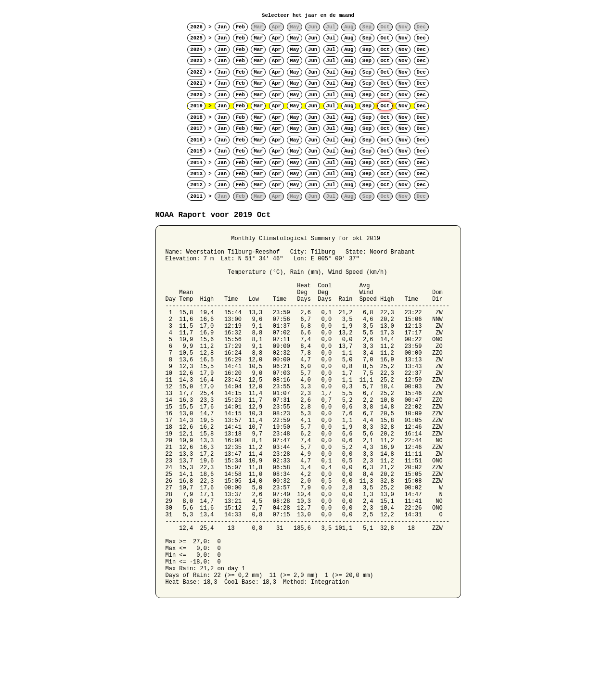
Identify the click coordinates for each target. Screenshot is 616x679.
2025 (196, 38)
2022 (196, 72)
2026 (196, 27)
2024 (196, 50)
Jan (222, 27)
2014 (196, 163)
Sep (367, 38)
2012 (196, 185)
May (294, 38)
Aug (349, 38)
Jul (331, 38)
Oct (385, 38)
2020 (196, 95)
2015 (196, 151)
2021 (196, 83)
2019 (196, 106)
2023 (196, 61)
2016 (196, 140)
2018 (196, 117)
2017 (196, 128)
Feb (240, 27)
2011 (196, 196)
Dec (421, 38)
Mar (258, 38)
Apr (276, 38)
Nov (403, 38)
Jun (313, 38)
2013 (196, 174)
